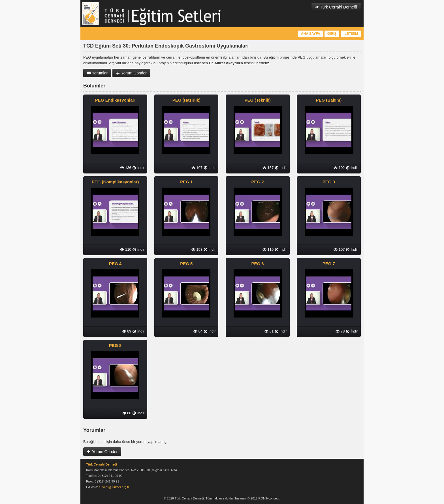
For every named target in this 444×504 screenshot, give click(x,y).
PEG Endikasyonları (115, 100)
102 (339, 168)
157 (268, 168)
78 (340, 331)
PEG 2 (258, 182)
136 (126, 168)
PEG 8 (115, 345)
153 (197, 249)
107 (197, 168)
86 (127, 413)
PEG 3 (329, 182)
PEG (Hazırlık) (186, 100)
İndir (138, 168)
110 (126, 249)
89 (127, 331)
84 (198, 331)
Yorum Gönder (131, 73)
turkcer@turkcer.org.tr (114, 487)
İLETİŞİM (351, 34)
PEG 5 (186, 264)
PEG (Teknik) (257, 100)
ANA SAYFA (311, 34)
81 (269, 331)
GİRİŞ (332, 34)
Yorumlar (97, 73)
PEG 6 (258, 264)
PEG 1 (186, 182)
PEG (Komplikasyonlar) (115, 182)
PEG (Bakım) (329, 100)
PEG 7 (329, 264)
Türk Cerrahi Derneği (336, 7)
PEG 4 (115, 264)
